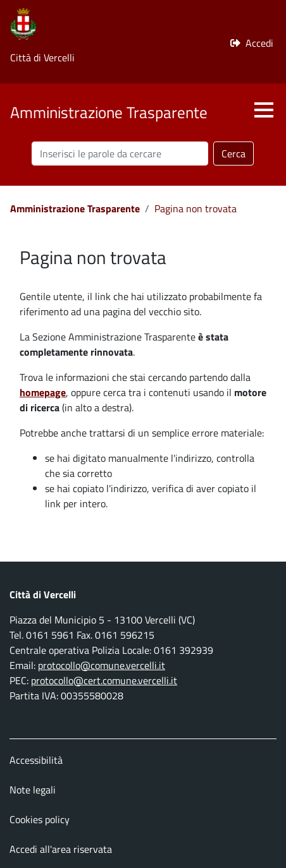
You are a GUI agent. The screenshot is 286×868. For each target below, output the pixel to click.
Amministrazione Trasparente (75, 208)
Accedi (259, 43)
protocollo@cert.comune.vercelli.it (104, 680)
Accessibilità (36, 760)
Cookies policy (40, 819)
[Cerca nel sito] (120, 154)
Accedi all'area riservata (61, 849)
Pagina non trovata (196, 208)
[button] (264, 110)
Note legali (33, 790)
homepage (43, 392)
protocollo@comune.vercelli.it (102, 665)
